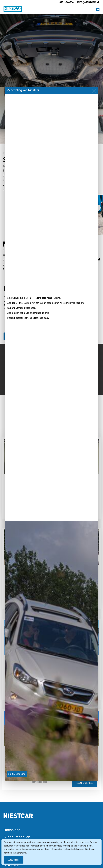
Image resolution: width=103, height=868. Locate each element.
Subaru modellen (17, 837)
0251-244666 (67, 2)
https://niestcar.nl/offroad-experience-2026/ (28, 318)
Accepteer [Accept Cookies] (13, 860)
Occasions (12, 830)
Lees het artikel (85, 783)
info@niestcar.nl (88, 2)
